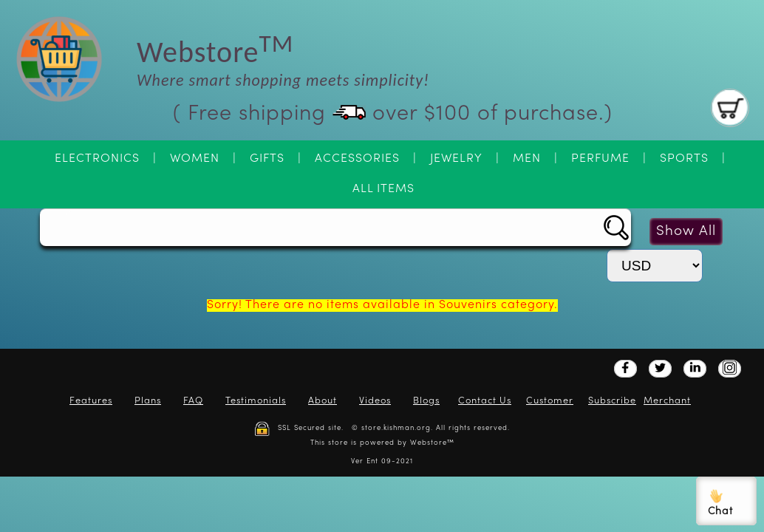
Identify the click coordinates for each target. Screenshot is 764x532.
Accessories (357, 159)
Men (527, 159)
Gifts (267, 159)
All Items (383, 189)
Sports (684, 159)
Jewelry (456, 159)
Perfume (600, 159)
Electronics (97, 159)
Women (195, 159)
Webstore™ (432, 443)
